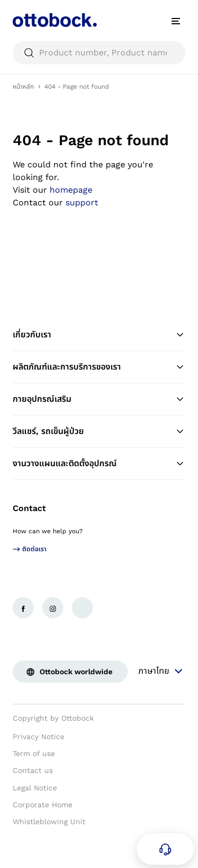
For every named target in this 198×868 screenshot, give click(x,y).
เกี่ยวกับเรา (99, 335)
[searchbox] (99, 53)
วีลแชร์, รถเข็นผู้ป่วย (99, 431)
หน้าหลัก (23, 87)
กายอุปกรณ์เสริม (99, 399)
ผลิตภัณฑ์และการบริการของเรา (99, 367)
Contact (29, 508)
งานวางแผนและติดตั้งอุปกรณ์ (99, 464)
